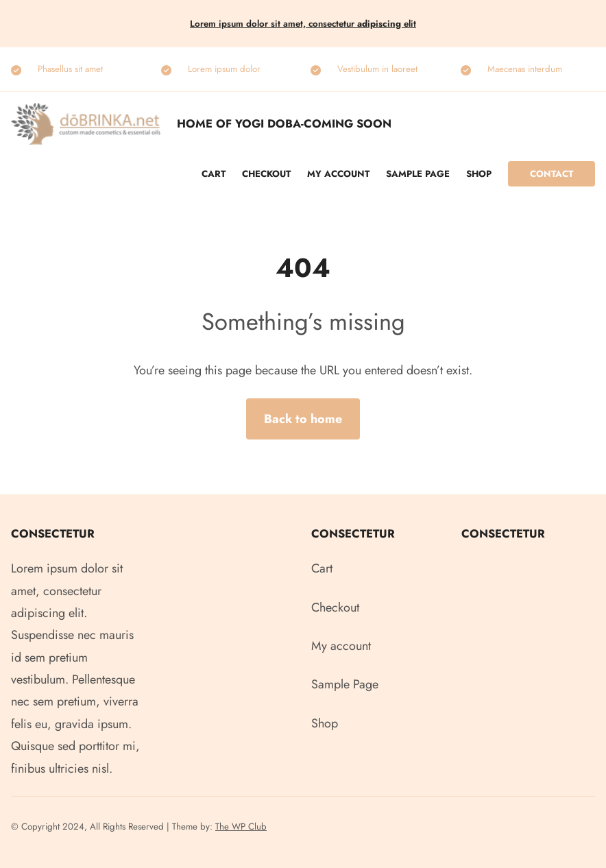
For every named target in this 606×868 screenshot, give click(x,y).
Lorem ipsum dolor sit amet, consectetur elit (303, 24)
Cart (214, 174)
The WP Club (241, 827)
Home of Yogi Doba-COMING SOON (284, 123)
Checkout (266, 174)
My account (338, 174)
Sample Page (418, 174)
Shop (479, 174)
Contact (552, 174)
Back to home (303, 419)
